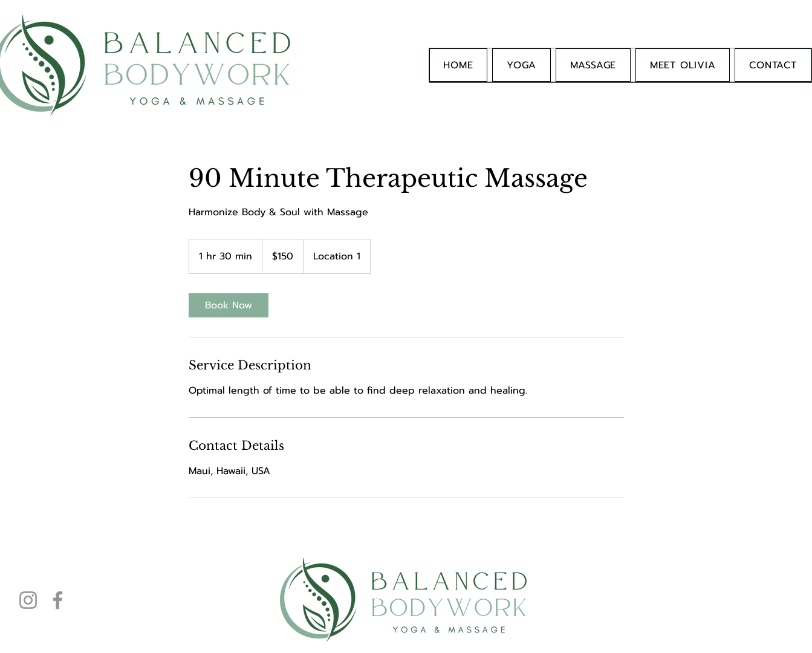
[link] (229, 305)
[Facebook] (58, 600)
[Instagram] (28, 600)
